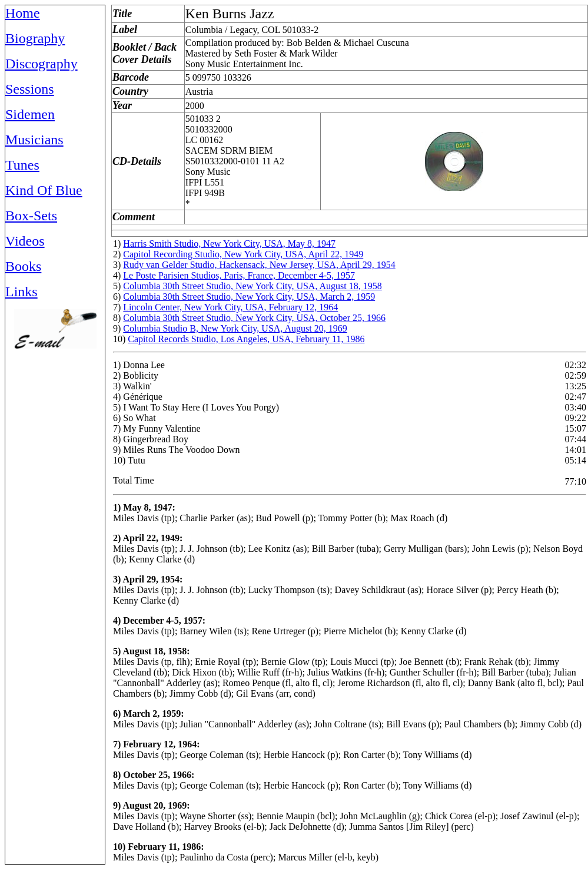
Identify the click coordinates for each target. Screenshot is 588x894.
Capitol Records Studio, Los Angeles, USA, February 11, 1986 (246, 339)
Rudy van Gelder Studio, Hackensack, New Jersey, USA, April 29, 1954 (259, 265)
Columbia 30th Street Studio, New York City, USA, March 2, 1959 (249, 297)
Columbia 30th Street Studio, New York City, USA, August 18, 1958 (252, 286)
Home (23, 13)
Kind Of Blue (44, 190)
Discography (41, 64)
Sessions (30, 89)
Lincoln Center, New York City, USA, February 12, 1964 (230, 307)
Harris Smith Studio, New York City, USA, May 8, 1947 (229, 244)
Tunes (22, 165)
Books (23, 266)
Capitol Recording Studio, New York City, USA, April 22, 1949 (243, 254)
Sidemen (30, 114)
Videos (25, 241)
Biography (35, 38)
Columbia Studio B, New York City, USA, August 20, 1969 (235, 328)
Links (21, 292)
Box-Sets (31, 216)
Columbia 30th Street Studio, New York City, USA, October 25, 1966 (254, 318)
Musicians (34, 140)
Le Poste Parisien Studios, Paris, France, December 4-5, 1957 (239, 275)
